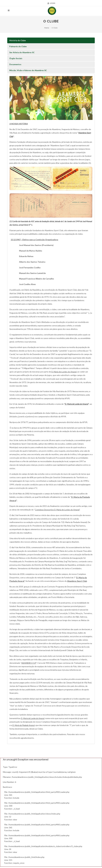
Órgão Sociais (16, 58)
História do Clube (18, 40)
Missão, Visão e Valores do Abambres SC (28, 70)
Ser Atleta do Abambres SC (22, 52)
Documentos (15, 64)
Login (51, 3)
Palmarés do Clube (18, 46)
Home (47, 28)
